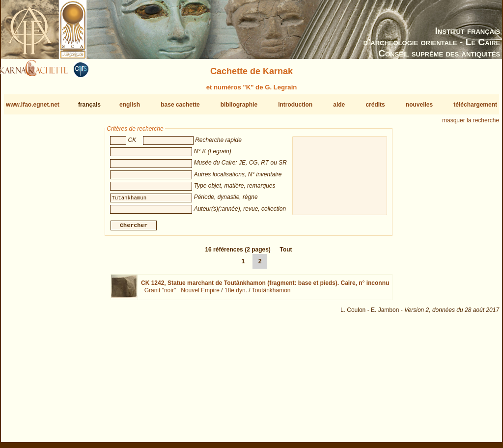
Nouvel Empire (200, 294)
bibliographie (239, 105)
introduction (295, 105)
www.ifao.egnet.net (33, 105)
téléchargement (475, 105)
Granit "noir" (160, 294)
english (130, 105)
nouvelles (419, 105)
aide (339, 105)
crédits (375, 105)
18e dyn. (236, 294)
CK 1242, (265, 287)
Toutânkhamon (271, 294)
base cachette (180, 105)
